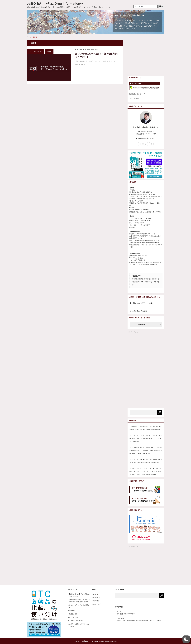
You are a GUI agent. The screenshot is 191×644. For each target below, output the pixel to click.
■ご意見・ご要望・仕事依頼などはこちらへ (79, 625)
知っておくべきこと (36, 51)
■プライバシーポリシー (76, 621)
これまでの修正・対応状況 (138, 311)
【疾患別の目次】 (135, 98)
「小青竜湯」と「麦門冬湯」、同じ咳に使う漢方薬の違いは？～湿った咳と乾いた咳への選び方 (145, 428)
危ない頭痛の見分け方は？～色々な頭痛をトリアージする (97, 55)
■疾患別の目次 (73, 614)
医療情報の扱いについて (137, 94)
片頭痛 (49, 51)
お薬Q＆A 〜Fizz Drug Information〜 (55, 4)
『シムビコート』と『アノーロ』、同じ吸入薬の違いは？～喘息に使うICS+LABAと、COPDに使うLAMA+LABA (145, 439)
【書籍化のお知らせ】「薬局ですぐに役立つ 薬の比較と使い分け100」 (79, 601)
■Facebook (95, 597)
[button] (186, 639)
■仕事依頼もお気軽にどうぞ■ (146, 138)
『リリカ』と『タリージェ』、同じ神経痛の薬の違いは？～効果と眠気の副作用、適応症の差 (145, 461)
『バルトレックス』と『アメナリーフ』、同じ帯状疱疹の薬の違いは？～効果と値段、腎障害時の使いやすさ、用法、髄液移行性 (145, 451)
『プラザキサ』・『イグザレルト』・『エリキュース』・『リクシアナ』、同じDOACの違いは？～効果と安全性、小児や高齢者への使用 (145, 471)
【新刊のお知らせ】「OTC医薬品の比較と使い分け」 (79, 595)
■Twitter (94, 594)
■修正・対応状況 (74, 617)
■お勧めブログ (95, 604)
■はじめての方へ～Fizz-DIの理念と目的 (79, 606)
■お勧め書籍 (95, 601)
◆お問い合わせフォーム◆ (141, 303)
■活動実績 (72, 611)
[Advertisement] (148, 57)
